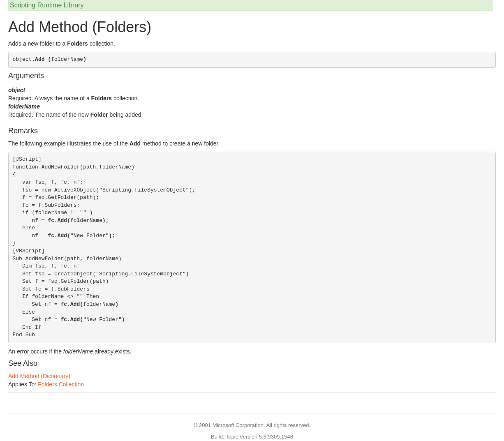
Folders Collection (61, 384)
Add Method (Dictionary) (39, 376)
